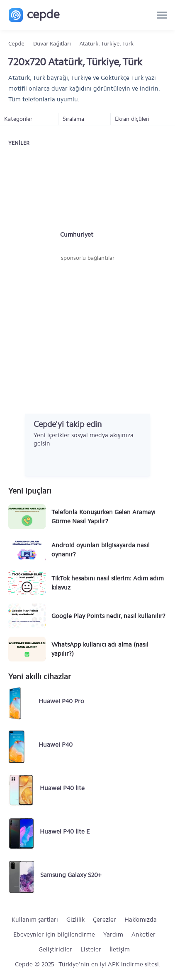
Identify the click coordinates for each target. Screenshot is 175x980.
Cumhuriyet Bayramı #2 (77, 235)
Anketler (143, 934)
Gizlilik (75, 920)
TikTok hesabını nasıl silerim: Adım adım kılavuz (108, 583)
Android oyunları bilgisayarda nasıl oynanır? (101, 550)
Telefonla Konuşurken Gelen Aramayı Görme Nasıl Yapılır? (103, 517)
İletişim (120, 949)
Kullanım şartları (35, 920)
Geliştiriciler (55, 949)
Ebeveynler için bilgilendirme (54, 934)
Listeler (91, 949)
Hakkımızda (141, 920)
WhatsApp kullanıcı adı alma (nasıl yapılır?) (100, 649)
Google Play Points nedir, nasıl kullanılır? (108, 616)
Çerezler (105, 920)
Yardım (113, 934)
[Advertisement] (87, 324)
